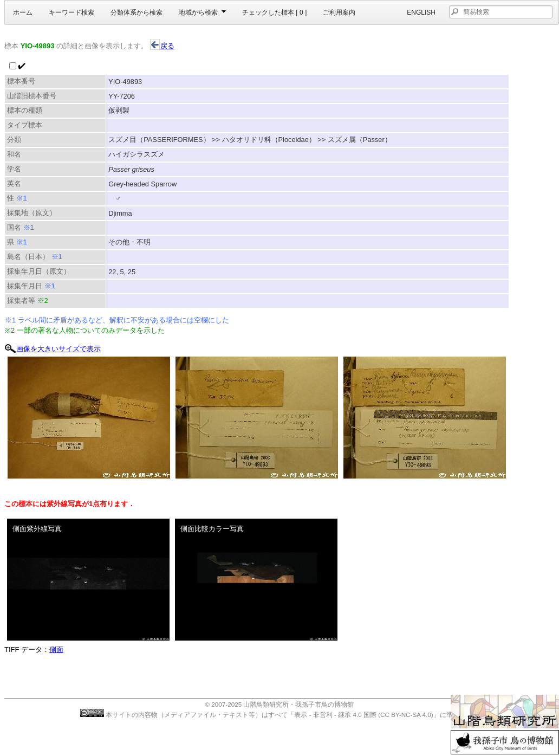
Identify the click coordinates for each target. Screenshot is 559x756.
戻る (162, 46)
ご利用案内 (339, 12)
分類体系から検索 (136, 12)
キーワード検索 (71, 12)
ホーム (23, 12)
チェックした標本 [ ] (274, 12)
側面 (56, 650)
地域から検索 (198, 12)
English (421, 12)
